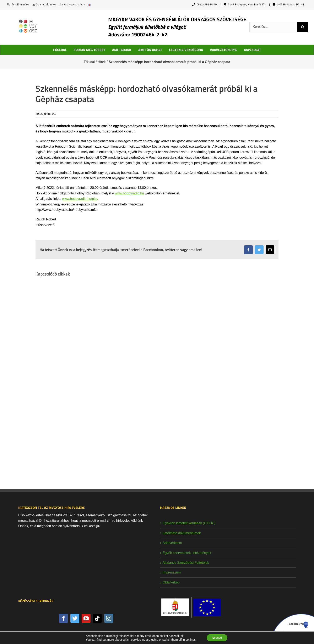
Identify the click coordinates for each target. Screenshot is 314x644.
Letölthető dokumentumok (182, 533)
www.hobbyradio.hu (129, 193)
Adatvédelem (172, 543)
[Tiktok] (97, 618)
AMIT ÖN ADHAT (150, 50)
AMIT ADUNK (122, 50)
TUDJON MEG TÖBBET (90, 50)
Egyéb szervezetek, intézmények (187, 553)
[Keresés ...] (273, 27)
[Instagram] (109, 618)
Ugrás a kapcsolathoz (72, 4)
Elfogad (217, 638)
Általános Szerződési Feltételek (186, 563)
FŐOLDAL (60, 50)
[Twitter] (75, 618)
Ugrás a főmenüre (18, 4)
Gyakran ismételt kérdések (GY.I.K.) (189, 523)
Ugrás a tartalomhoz (44, 4)
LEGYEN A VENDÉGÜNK (186, 50)
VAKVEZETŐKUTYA (223, 50)
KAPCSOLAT (252, 50)
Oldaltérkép (171, 582)
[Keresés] (303, 27)
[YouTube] (86, 618)
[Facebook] (63, 618)
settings (190, 639)
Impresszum (172, 572)
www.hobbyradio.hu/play (80, 199)
